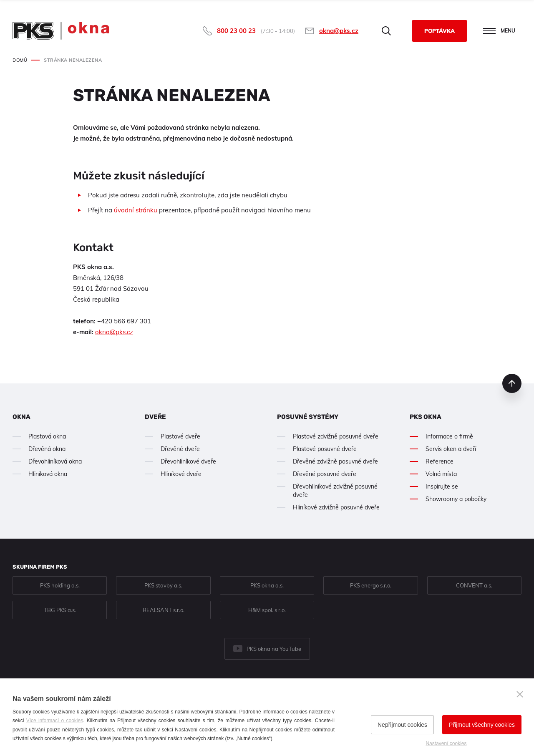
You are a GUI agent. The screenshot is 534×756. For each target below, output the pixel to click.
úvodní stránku (136, 210)
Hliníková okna (48, 474)
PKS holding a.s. (60, 585)
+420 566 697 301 (124, 321)
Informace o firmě (449, 436)
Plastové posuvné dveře (325, 449)
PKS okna (426, 417)
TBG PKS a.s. (60, 610)
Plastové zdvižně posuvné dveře (336, 436)
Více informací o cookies (55, 721)
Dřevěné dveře (180, 449)
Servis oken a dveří (451, 449)
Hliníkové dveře (181, 474)
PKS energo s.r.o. (371, 585)
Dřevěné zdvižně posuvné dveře (335, 461)
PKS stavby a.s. (163, 585)
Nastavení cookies (446, 743)
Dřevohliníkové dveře (188, 461)
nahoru (512, 383)
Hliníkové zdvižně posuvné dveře (336, 507)
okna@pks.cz (339, 31)
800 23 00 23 (236, 31)
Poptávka (440, 31)
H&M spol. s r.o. (267, 610)
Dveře (155, 417)
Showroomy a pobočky (456, 499)
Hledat (386, 31)
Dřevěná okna (47, 449)
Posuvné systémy (308, 417)
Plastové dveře (180, 436)
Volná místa (441, 474)
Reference (440, 461)
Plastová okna (47, 436)
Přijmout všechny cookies (482, 725)
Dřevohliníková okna (55, 461)
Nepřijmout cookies (402, 725)
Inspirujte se (442, 486)
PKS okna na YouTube (274, 649)
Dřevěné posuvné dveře (325, 474)
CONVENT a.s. (474, 585)
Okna (21, 417)
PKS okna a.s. (267, 585)
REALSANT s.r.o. (164, 610)
